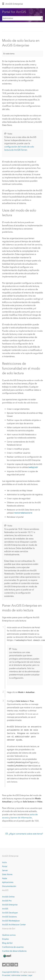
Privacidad (6, 975)
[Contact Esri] (16, 965)
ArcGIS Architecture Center (14, 925)
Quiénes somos (9, 935)
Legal (30, 975)
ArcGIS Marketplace (11, 921)
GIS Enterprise (14, 4)
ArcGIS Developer (10, 913)
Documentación (9, 886)
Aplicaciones (8, 882)
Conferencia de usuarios (13, 947)
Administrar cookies (19, 975)
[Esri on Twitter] (4, 965)
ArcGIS (5, 909)
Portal (5, 866)
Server (5, 870)
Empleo (6, 939)
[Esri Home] (7, 956)
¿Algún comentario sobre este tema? (26, 834)
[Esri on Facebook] (8, 965)
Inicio (4, 862)
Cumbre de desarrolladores (14, 951)
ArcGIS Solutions (9, 917)
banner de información (21, 818)
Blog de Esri (7, 943)
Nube (5, 878)
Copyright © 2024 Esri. (11, 972)
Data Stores (7, 874)
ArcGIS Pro (7, 901)
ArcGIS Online (8, 897)
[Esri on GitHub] (12, 965)
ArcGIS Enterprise (10, 905)
